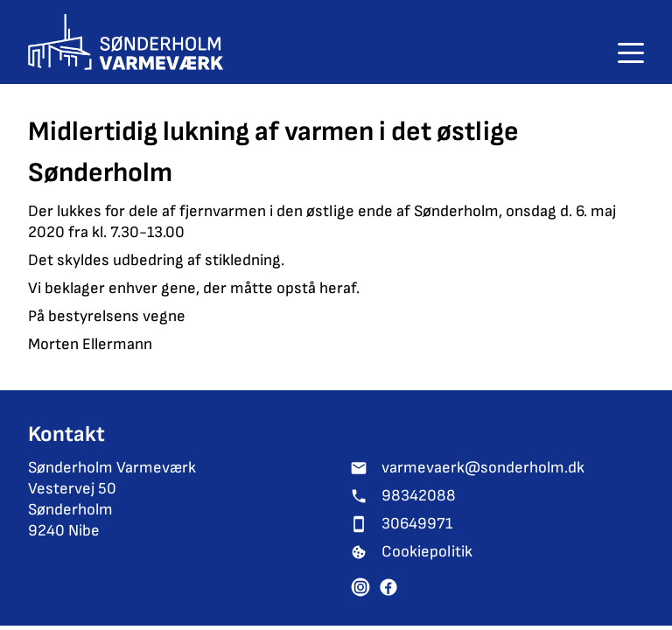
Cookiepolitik (427, 552)
